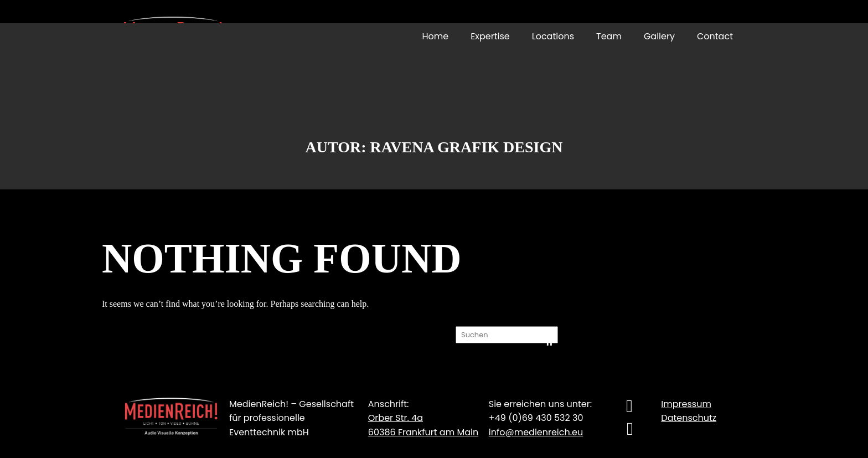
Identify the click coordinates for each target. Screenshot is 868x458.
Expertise (490, 36)
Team (609, 36)
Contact (715, 36)
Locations (553, 36)
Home (435, 36)
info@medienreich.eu (536, 432)
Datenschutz (689, 418)
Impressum (686, 404)
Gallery (659, 36)
